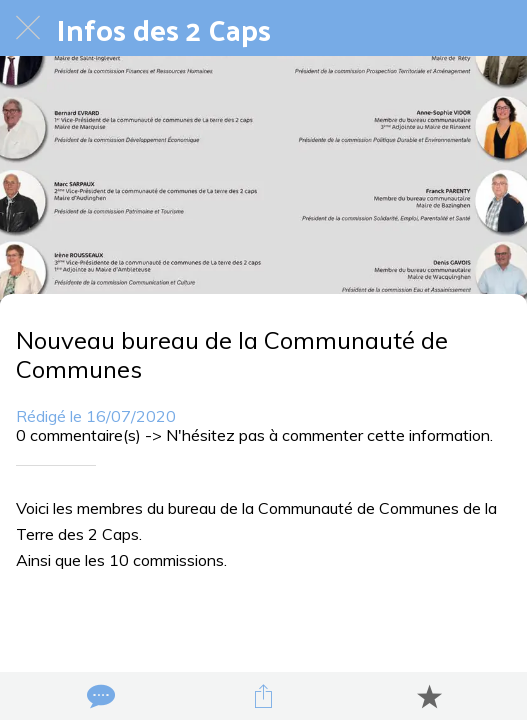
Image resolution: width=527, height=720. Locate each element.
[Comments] (99, 696)
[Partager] (264, 696)
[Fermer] (28, 28)
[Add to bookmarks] (429, 696)
